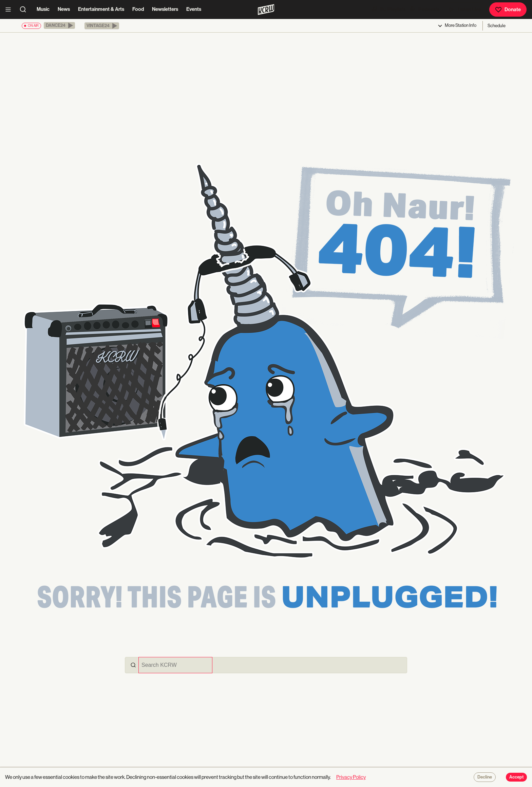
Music (43, 9)
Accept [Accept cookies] (516, 777)
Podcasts (424, 9)
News (64, 9)
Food (138, 9)
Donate (508, 10)
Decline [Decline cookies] (485, 777)
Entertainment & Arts (101, 9)
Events (194, 9)
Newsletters (165, 9)
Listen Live (464, 10)
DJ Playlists (388, 9)
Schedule (497, 26)
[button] (59, 25)
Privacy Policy (351, 777)
